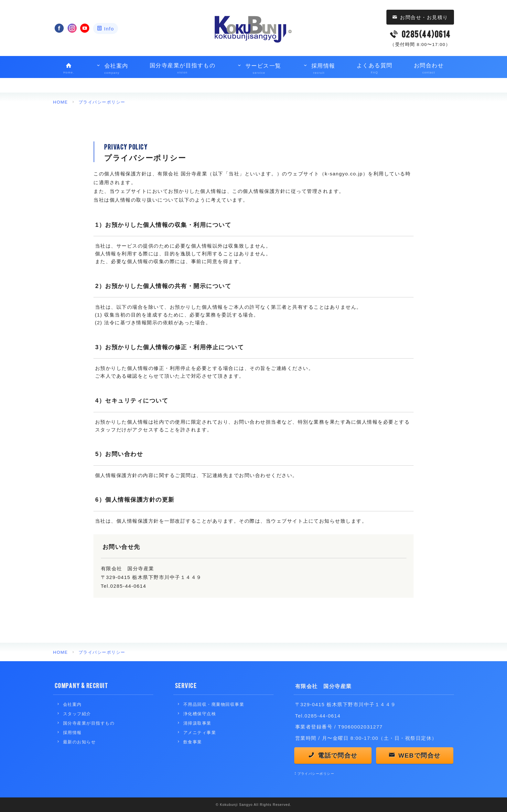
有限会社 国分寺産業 (325, 685)
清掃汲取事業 (198, 723)
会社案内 (112, 69)
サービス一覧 (259, 69)
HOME (61, 102)
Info (109, 29)
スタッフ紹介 (78, 714)
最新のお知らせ (81, 742)
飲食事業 (193, 742)
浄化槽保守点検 (201, 714)
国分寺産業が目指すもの (183, 69)
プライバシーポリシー (104, 102)
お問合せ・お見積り (424, 17)
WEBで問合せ (420, 756)
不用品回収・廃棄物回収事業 (216, 704)
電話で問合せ (338, 756)
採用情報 (319, 69)
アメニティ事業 (201, 733)
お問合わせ (429, 69)
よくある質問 (375, 69)
